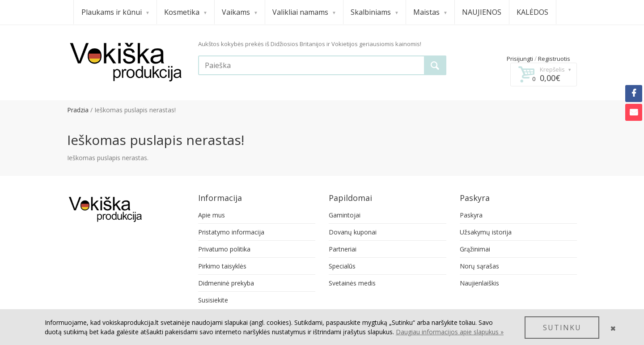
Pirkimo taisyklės (222, 266)
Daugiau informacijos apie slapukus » (450, 332)
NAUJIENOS (482, 12)
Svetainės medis (352, 283)
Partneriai (343, 249)
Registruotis (554, 59)
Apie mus (212, 215)
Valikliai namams (304, 12)
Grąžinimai (475, 249)
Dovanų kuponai (353, 232)
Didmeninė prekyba (226, 283)
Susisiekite (213, 300)
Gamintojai (345, 215)
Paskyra (471, 215)
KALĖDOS (532, 12)
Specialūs (342, 266)
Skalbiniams (374, 12)
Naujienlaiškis (479, 283)
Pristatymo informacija (231, 232)
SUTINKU (562, 328)
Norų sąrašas (479, 266)
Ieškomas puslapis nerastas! (135, 110)
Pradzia (78, 110)
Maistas (430, 12)
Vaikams (239, 12)
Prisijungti (520, 59)
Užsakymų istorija (486, 232)
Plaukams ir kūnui (115, 12)
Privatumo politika (224, 249)
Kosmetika (185, 12)
